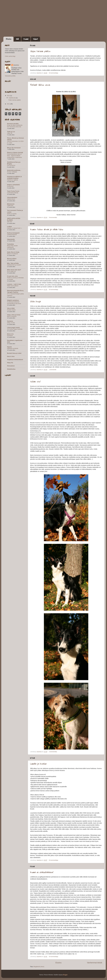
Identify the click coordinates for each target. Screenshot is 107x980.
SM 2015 (10, 222)
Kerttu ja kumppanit (13, 233)
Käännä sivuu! (11, 199)
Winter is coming (12, 214)
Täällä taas (10, 206)
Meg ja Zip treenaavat (14, 148)
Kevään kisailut (11, 310)
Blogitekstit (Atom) (39, 967)
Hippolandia (11, 239)
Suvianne (10, 321)
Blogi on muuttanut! (12, 254)
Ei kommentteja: (54, 73)
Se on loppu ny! (11, 271)
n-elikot (9, 227)
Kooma (26, 39)
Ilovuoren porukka (13, 124)
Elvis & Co (10, 334)
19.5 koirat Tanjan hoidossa (15, 329)
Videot (35, 39)
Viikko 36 (10, 133)
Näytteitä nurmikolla (13, 348)
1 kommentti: (53, 370)
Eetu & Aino (11, 356)
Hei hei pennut (11, 165)
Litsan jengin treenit (13, 328)
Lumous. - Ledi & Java (14, 284)
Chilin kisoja (35, 302)
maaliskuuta (12, 98)
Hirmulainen (11, 366)
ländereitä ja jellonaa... (14, 170)
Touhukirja (10, 244)
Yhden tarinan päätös (40, 51)
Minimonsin (11, 204)
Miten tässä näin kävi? (14, 270)
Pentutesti (10, 336)
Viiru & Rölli (11, 308)
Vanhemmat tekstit (95, 963)
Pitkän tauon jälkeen (13, 286)
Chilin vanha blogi (10, 56)
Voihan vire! (35, 382)
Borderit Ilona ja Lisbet (14, 353)
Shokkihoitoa (11, 369)
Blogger (65, 975)
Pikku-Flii (10, 363)
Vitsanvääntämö (12, 198)
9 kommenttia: (53, 218)
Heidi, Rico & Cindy (13, 252)
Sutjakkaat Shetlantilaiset (15, 360)
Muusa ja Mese (12, 259)
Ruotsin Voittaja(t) (12, 172)
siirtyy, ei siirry (11, 323)
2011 (9, 104)
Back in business (12, 316)
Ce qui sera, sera (12, 276)
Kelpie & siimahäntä (13, 185)
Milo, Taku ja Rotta (13, 263)
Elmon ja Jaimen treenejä (15, 153)
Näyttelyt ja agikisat (12, 180)
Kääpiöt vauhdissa (13, 300)
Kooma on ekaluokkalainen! (42, 872)
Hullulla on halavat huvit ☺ (15, 228)
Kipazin (9, 347)
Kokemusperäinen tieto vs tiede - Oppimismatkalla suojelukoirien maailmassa (14, 156)
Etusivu (9, 39)
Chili (17, 39)
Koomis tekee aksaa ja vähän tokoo (47, 230)
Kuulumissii (10, 186)
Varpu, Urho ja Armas (14, 315)
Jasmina (16, 65)
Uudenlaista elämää (13, 193)
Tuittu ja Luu (11, 132)
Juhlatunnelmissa (12, 235)
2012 (9, 96)
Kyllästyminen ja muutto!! (14, 265)
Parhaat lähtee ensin (40, 85)
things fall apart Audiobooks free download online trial (15, 126)
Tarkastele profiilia (10, 76)
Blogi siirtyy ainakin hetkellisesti (12, 247)
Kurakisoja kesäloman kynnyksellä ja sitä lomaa (14, 303)
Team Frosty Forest (13, 191)
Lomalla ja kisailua (38, 764)
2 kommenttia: (53, 752)
